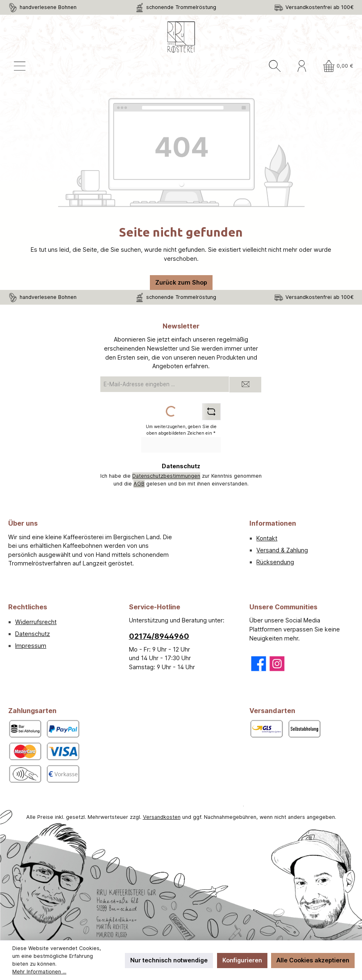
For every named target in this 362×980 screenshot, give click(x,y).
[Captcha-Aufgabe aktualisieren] (211, 412)
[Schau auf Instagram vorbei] (277, 664)
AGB (139, 484)
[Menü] (20, 66)
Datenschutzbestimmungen (166, 476)
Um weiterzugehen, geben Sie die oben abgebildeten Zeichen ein (181, 430)
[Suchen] (275, 66)
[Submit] (245, 385)
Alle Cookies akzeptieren (313, 960)
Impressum (31, 646)
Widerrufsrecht (36, 622)
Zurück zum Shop (181, 282)
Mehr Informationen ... (39, 972)
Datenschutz (33, 634)
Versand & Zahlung (282, 550)
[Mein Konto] (302, 66)
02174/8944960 (159, 636)
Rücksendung (275, 562)
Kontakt (267, 538)
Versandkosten (162, 817)
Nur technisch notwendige (169, 960)
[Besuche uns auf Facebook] (259, 664)
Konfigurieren (242, 960)
